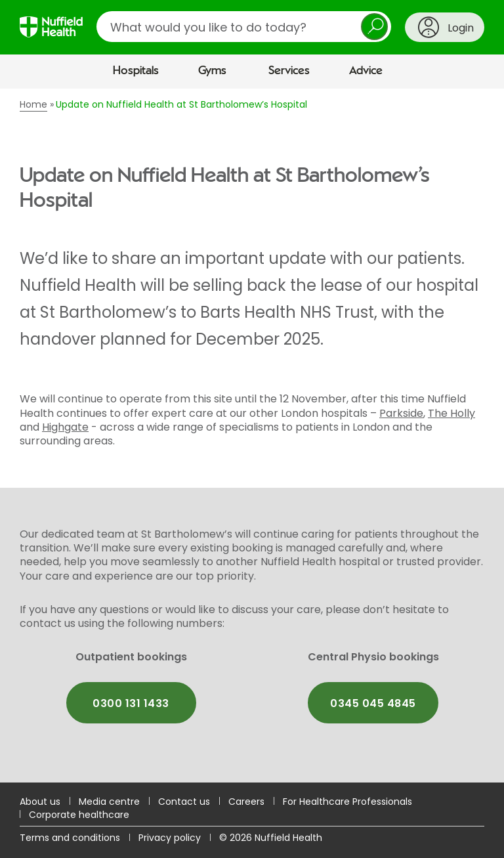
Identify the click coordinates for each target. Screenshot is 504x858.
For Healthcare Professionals (347, 802)
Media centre (109, 802)
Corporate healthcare (79, 815)
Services (289, 71)
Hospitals (136, 71)
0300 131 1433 (131, 703)
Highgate (65, 427)
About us (40, 802)
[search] (244, 27)
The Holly (451, 413)
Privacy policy (170, 838)
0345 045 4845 (373, 703)
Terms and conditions (70, 838)
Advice (366, 71)
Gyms (212, 71)
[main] (252, 435)
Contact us (184, 802)
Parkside (401, 413)
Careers (246, 802)
